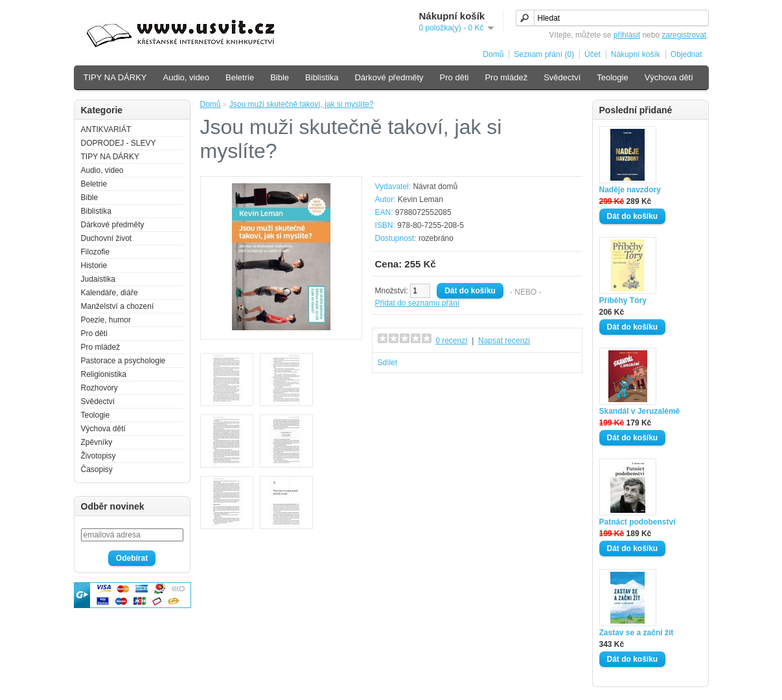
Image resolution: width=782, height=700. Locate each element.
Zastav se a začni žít (637, 633)
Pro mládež (506, 77)
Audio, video (187, 77)
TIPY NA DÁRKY (115, 77)
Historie (94, 265)
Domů (493, 54)
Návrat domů (435, 186)
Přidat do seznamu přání (418, 303)
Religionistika (104, 374)
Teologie (612, 77)
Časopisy (97, 469)
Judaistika (98, 279)
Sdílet (388, 363)
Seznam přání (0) (544, 54)
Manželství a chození (118, 306)
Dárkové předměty (389, 77)
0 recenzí (451, 341)
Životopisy (98, 456)
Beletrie (240, 77)
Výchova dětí (669, 77)
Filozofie (96, 252)
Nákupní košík (636, 54)
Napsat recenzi (504, 341)
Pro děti (454, 77)
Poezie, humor (106, 320)
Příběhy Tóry (623, 300)
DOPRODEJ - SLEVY (119, 143)
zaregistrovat (684, 35)
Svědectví (562, 77)
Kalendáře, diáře (109, 293)
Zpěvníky (97, 442)
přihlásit (627, 35)
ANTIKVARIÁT (106, 130)
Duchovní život (107, 238)
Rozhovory (99, 388)
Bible (280, 77)
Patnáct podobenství (638, 522)
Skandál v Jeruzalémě (640, 411)
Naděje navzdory (630, 190)
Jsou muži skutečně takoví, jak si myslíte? (302, 104)
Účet (592, 54)
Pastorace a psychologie (123, 361)
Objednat (686, 54)
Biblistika (322, 77)
